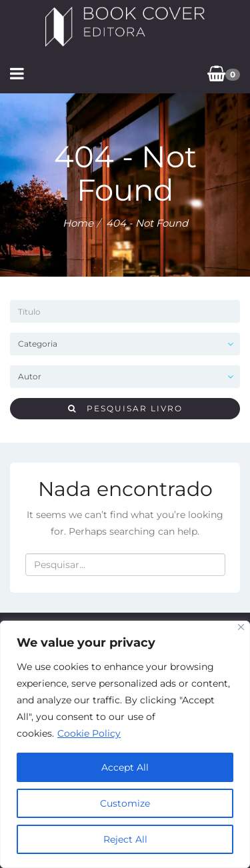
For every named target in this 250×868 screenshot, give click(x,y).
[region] (125, 744)
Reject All (125, 839)
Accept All (125, 767)
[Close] (241, 627)
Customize (125, 803)
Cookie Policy (89, 733)
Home (78, 223)
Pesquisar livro (125, 408)
